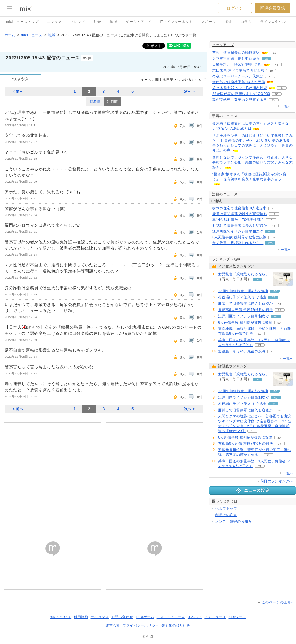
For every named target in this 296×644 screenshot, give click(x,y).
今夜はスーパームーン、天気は (238, 76)
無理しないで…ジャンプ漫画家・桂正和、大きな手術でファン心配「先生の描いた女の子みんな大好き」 (252, 162)
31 (270, 76)
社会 (97, 22)
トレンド (78, 22)
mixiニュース (32, 35)
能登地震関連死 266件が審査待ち (240, 214)
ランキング (221, 259)
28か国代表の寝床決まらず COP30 (241, 94)
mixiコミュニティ (171, 617)
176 (270, 243)
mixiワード (237, 617)
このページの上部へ (278, 602)
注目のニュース (225, 194)
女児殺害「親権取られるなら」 (238, 243)
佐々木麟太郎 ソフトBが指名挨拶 (240, 88)
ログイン (235, 8)
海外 (228, 22)
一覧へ (286, 106)
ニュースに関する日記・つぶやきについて (172, 80)
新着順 (95, 102)
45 (277, 64)
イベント (195, 617)
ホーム (10, 35)
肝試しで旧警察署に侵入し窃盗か (240, 225)
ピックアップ (223, 45)
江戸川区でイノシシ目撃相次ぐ (238, 231)
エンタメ (54, 22)
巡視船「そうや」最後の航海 (242, 351)
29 (269, 455)
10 (274, 53)
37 (280, 310)
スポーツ (209, 22)
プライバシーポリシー (141, 625)
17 (274, 214)
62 (273, 297)
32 (277, 94)
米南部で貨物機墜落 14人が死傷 (239, 82)
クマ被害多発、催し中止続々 (236, 59)
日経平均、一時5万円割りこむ (237, 64)
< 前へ (18, 92)
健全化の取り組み (176, 625)
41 (252, 431)
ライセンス (100, 617)
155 (275, 291)
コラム (246, 22)
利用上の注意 (226, 515)
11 (273, 208)
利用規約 (81, 617)
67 (270, 231)
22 (274, 100)
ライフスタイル (273, 22)
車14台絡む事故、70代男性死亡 (238, 220)
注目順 (112, 102)
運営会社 (113, 625)
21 (260, 345)
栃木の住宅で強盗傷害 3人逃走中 (240, 208)
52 (266, 59)
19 (271, 71)
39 (273, 237)
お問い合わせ (122, 617)
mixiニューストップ (22, 22)
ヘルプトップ (226, 509)
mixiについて (61, 617)
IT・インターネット (176, 22)
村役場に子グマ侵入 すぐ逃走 (242, 297)
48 (274, 226)
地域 (113, 22)
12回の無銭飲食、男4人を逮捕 (243, 291)
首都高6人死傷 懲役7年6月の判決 (246, 310)
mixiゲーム (145, 617)
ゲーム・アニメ (138, 22)
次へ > (190, 92)
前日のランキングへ (277, 481)
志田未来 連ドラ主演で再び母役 (238, 70)
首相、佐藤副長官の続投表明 (236, 52)
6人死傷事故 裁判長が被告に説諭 (240, 237)
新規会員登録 (273, 8)
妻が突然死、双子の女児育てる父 (240, 100)
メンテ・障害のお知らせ (235, 521)
